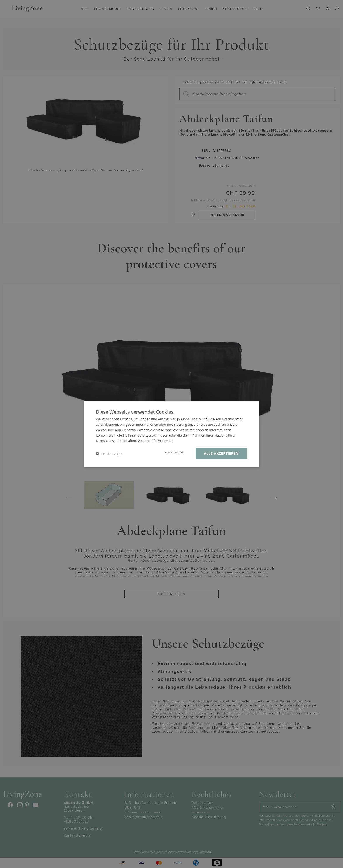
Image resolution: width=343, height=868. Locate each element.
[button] (109, 454)
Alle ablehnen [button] (174, 452)
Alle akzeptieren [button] (221, 453)
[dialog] (171, 434)
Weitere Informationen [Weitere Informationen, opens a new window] (155, 441)
